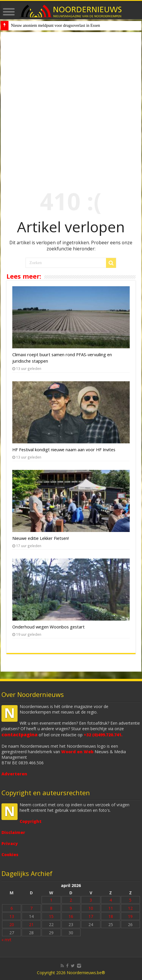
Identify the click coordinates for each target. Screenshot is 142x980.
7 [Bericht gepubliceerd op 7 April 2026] (31, 908)
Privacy (10, 843)
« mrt (6, 940)
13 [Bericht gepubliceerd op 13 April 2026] (12, 916)
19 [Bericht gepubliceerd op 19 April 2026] (130, 916)
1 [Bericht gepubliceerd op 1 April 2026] (51, 900)
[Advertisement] (71, 106)
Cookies (10, 855)
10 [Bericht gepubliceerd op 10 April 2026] (91, 908)
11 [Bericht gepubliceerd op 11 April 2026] (111, 908)
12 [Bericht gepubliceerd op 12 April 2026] (130, 908)
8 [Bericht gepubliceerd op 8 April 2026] (51, 908)
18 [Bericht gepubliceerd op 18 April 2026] (111, 916)
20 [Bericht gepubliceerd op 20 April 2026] (12, 924)
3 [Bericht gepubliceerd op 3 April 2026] (91, 900)
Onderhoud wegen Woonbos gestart (48, 627)
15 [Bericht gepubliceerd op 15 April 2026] (51, 916)
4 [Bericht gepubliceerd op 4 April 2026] (111, 900)
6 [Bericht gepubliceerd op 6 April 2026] (12, 908)
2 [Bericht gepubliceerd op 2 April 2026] (71, 900)
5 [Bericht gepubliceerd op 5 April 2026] (130, 900)
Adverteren (14, 774)
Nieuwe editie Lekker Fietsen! (41, 538)
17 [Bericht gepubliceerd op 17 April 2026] (91, 916)
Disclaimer (13, 832)
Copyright (31, 821)
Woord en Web (77, 752)
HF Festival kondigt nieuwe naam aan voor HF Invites (64, 449)
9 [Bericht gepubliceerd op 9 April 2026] (71, 908)
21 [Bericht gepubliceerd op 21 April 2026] (31, 924)
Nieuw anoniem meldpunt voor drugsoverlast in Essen (55, 26)
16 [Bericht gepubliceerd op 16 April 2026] (71, 916)
